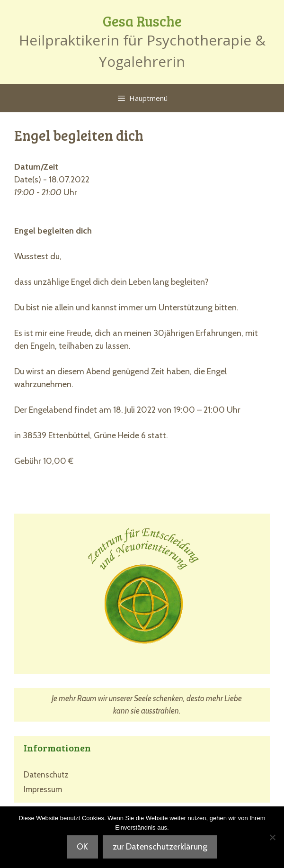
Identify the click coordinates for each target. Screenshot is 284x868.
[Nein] (272, 837)
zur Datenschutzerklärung (160, 847)
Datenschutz (46, 775)
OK (82, 847)
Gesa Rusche (142, 21)
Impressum (43, 789)
